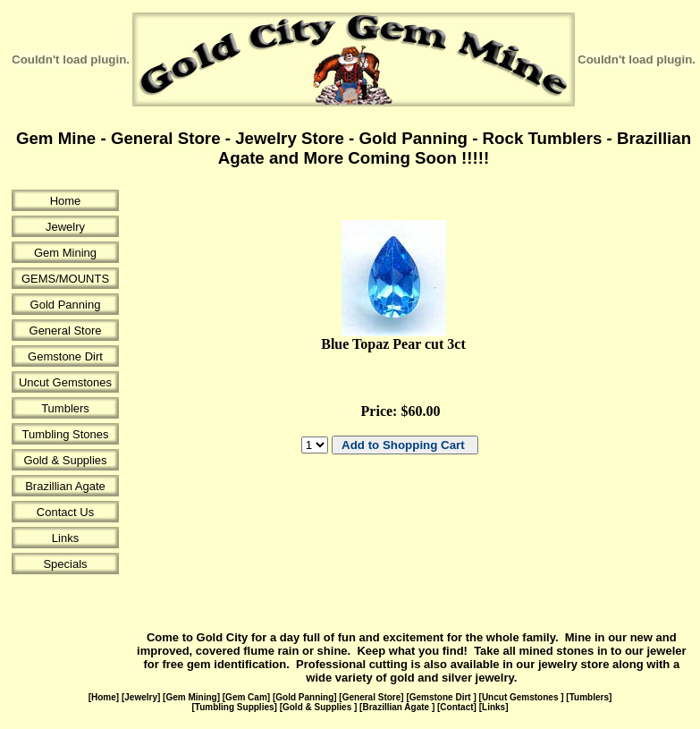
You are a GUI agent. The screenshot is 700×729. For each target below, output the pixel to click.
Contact (456, 707)
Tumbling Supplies (235, 707)
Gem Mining (65, 253)
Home (66, 201)
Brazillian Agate (65, 486)
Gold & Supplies (65, 460)
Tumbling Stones (65, 434)
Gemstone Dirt (65, 356)
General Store (66, 331)
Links (65, 538)
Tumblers (65, 408)
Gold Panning (66, 305)
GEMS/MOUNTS (65, 279)
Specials (65, 564)
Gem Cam (246, 697)
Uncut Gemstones (65, 382)
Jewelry (65, 227)
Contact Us (65, 512)
